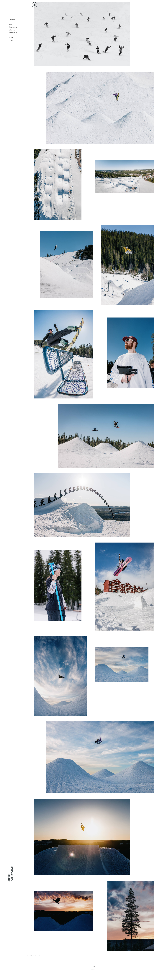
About (11, 38)
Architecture (13, 33)
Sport (11, 25)
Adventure (12, 30)
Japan (93, 969)
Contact (12, 40)
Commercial (13, 27)
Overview (12, 19)
